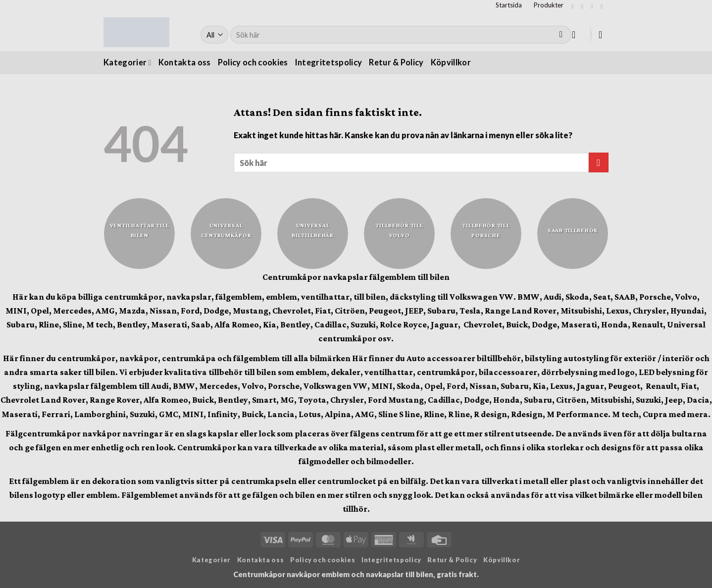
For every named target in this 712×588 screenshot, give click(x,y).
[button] (577, 35)
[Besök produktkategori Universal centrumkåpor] (226, 234)
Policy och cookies (253, 62)
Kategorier (127, 62)
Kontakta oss (185, 62)
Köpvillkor (451, 62)
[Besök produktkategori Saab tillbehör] (573, 234)
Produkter (549, 5)
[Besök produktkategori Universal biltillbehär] (313, 234)
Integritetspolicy (329, 62)
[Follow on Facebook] (574, 6)
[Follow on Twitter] (594, 6)
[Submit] (561, 35)
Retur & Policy (396, 62)
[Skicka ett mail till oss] (604, 6)
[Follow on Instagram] (584, 6)
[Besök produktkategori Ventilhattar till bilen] (139, 234)
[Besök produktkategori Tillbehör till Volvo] (399, 234)
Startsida (509, 5)
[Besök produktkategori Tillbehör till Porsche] (486, 234)
